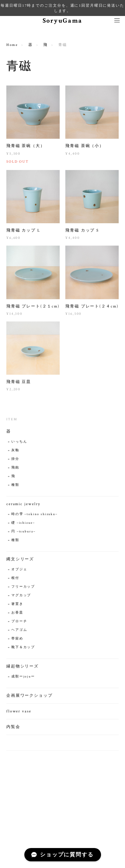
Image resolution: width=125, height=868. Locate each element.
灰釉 (15, 451)
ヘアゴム (19, 631)
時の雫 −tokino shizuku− (34, 515)
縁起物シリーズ (22, 667)
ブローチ (19, 622)
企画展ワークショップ (29, 696)
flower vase (19, 712)
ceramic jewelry (23, 505)
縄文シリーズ (20, 560)
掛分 (15, 460)
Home (12, 45)
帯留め (17, 639)
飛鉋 (15, 468)
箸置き (17, 605)
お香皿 (17, 613)
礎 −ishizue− (23, 523)
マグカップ (21, 596)
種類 (15, 486)
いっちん (19, 442)
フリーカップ (23, 587)
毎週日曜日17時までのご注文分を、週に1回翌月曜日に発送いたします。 (62, 8)
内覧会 (13, 727)
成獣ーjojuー (23, 677)
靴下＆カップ (23, 648)
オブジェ (19, 570)
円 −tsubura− (23, 532)
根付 (15, 579)
